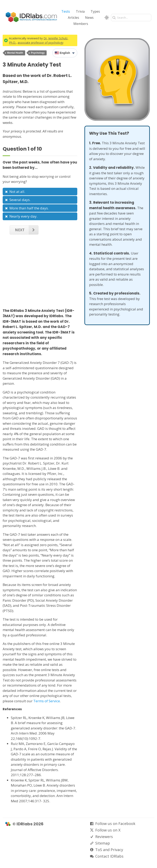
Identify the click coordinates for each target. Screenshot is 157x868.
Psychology (38, 53)
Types (95, 11)
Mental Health (15, 53)
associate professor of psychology (40, 43)
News (89, 18)
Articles (73, 18)
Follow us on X (108, 830)
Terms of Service (47, 701)
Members (81, 24)
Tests (66, 11)
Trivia (80, 11)
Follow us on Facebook (115, 824)
